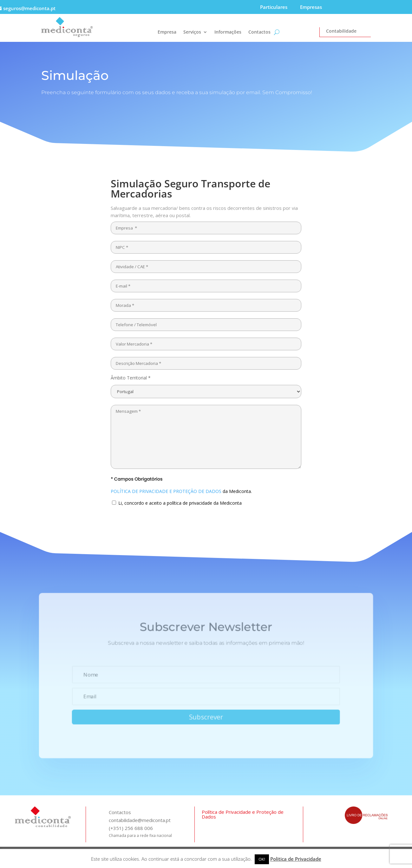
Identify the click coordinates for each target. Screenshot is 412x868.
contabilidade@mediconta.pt (140, 820)
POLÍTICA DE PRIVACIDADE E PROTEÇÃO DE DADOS (166, 491)
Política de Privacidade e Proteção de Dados (243, 814)
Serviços (192, 32)
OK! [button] (262, 859)
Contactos (259, 32)
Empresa (167, 32)
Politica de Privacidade (296, 859)
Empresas (311, 7)
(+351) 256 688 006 (131, 828)
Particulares (274, 7)
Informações (228, 32)
